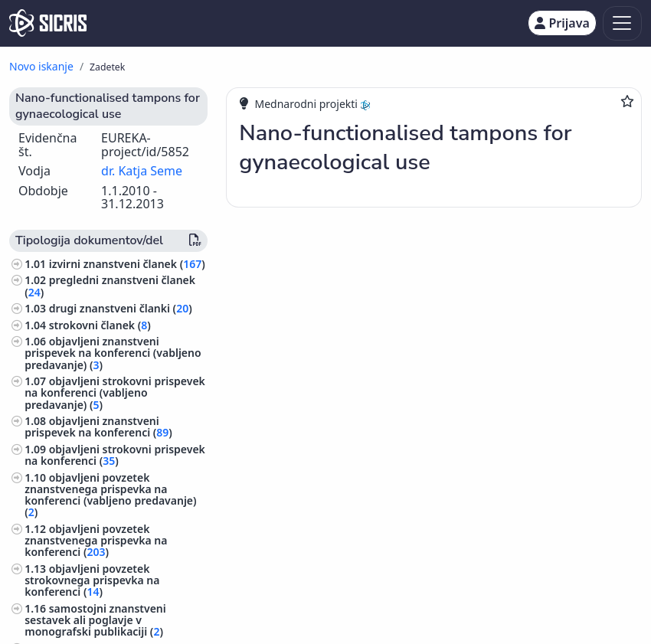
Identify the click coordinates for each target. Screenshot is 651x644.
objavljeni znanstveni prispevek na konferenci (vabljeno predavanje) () (113, 353)
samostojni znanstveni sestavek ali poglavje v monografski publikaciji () (95, 620)
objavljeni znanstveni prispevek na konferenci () (98, 427)
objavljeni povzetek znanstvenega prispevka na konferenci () (96, 540)
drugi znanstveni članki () (121, 308)
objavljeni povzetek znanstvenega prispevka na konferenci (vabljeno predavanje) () (110, 495)
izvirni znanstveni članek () (127, 264)
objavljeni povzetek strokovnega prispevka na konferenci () (92, 580)
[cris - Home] (48, 23)
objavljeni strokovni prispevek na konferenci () (115, 455)
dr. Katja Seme (142, 171)
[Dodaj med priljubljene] (627, 101)
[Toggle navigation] (622, 23)
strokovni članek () (100, 325)
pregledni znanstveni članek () (110, 286)
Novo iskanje (41, 66)
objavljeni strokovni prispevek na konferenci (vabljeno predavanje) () (115, 392)
